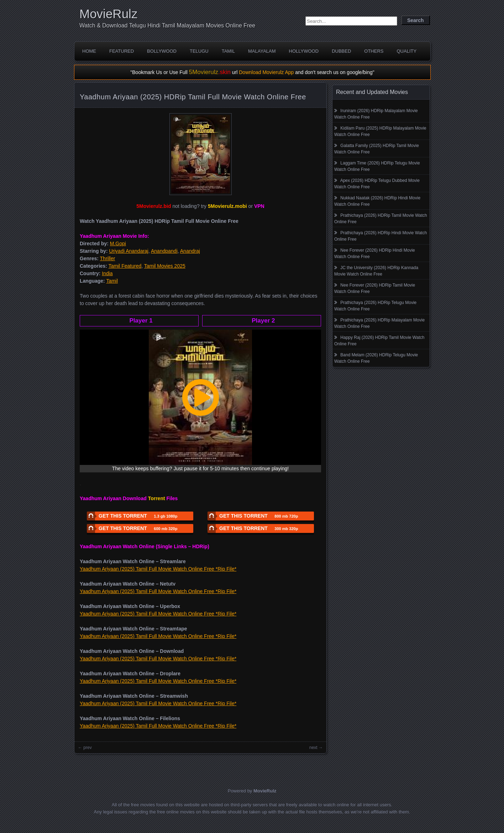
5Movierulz (210, 72)
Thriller (108, 258)
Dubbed (341, 51)
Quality (406, 51)
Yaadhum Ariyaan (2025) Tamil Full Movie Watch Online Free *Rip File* (158, 569)
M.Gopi (118, 243)
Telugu (199, 51)
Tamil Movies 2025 (165, 266)
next (313, 748)
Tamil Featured (125, 266)
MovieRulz (108, 14)
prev (87, 748)
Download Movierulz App (266, 72)
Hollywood (304, 51)
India (107, 273)
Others (374, 51)
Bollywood (162, 51)
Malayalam (262, 51)
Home (89, 51)
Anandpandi (164, 251)
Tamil (228, 51)
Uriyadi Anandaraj (129, 251)
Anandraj (190, 251)
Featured (122, 51)
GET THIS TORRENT (132, 516)
